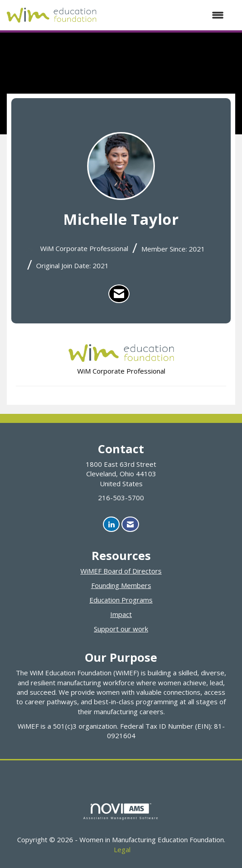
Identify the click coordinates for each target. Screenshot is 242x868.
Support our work (121, 629)
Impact (121, 614)
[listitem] (119, 294)
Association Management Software (121, 811)
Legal (122, 849)
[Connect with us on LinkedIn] (111, 524)
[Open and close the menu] (165, 15)
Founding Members (121, 585)
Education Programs (121, 600)
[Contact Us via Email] (130, 524)
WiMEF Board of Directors (121, 571)
